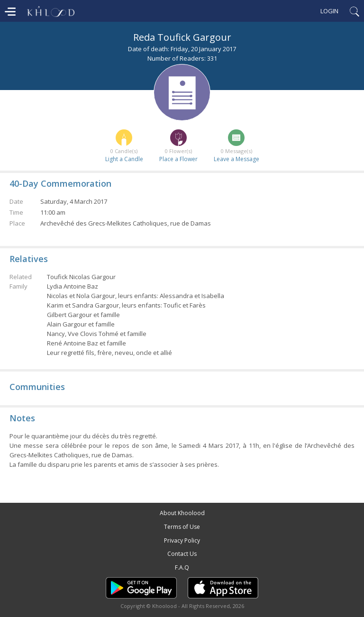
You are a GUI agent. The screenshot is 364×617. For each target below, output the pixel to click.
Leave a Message (237, 159)
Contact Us (182, 554)
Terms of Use (182, 527)
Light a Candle (124, 159)
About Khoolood (182, 513)
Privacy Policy (182, 540)
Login (329, 11)
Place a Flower (178, 159)
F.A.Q (182, 567)
